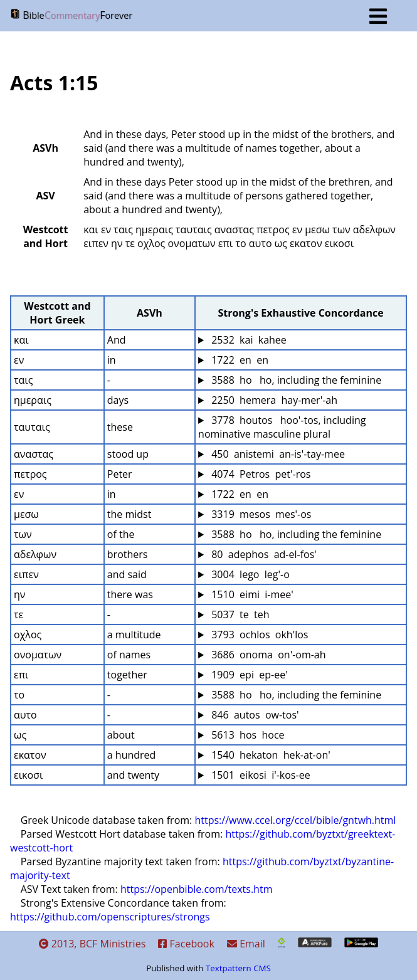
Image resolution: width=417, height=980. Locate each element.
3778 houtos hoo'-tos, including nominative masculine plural (283, 427)
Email (246, 944)
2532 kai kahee (248, 340)
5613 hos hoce (247, 735)
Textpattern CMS (238, 968)
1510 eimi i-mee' (251, 594)
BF (198, 16)
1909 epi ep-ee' (248, 675)
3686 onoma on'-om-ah (267, 655)
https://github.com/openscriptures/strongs (110, 917)
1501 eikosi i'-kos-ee (260, 775)
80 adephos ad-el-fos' (263, 554)
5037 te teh (239, 614)
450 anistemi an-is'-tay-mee (277, 454)
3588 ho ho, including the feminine (295, 380)
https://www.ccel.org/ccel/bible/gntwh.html (295, 820)
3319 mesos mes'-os (260, 514)
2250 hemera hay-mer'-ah (273, 400)
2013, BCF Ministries (92, 944)
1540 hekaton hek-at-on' (270, 755)
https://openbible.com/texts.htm (197, 889)
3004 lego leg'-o (249, 574)
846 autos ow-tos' (254, 715)
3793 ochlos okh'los (258, 635)
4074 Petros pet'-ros (260, 474)
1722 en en (239, 360)
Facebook (186, 944)
